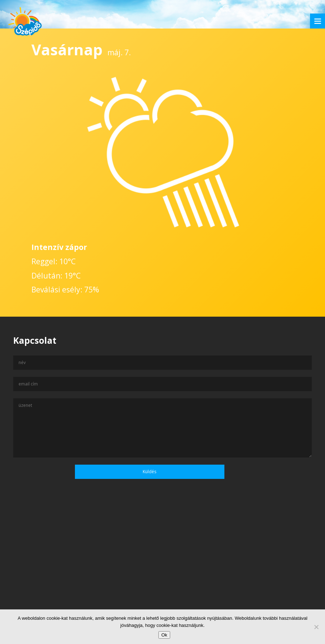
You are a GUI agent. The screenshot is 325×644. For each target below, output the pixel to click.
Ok (164, 635)
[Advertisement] (162, 575)
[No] (316, 627)
